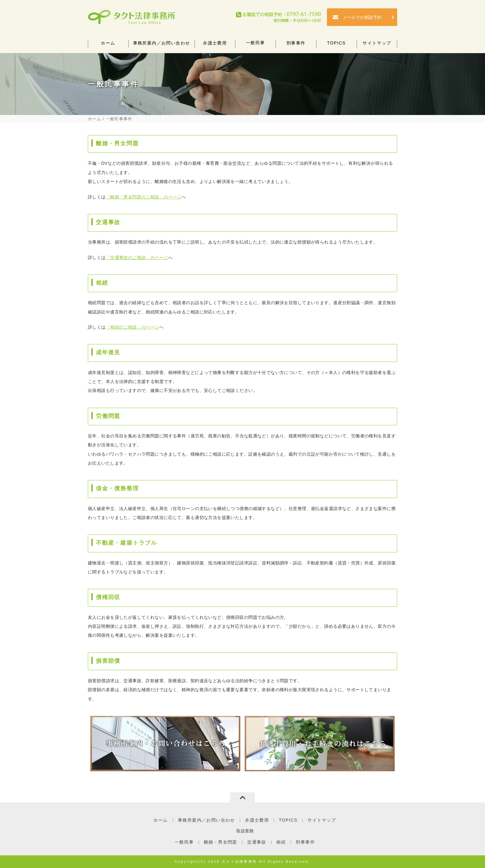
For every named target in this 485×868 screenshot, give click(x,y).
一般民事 (255, 44)
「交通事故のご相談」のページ (137, 257)
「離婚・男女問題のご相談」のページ (144, 197)
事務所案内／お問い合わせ (161, 44)
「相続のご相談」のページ (133, 327)
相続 (281, 842)
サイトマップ (377, 44)
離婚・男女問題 (221, 842)
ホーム (108, 44)
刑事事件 (296, 44)
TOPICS (336, 44)
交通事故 (257, 842)
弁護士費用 (215, 44)
